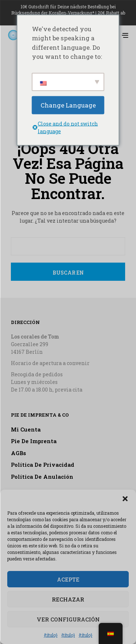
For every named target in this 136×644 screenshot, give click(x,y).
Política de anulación (42, 477)
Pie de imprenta (34, 441)
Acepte (68, 579)
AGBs (18, 453)
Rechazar (68, 599)
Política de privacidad (43, 465)
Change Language (68, 105)
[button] (125, 499)
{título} (51, 635)
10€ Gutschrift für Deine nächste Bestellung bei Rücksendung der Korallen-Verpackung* (63, 10)
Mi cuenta (26, 429)
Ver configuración (68, 619)
